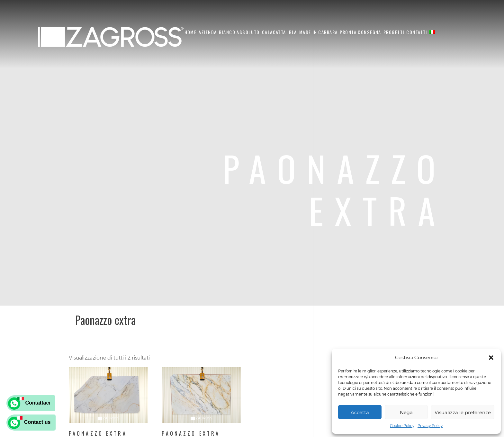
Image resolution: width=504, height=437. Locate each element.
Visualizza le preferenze (463, 412)
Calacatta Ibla (279, 32)
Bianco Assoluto (239, 32)
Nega (406, 412)
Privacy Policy (430, 425)
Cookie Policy (402, 425)
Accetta (360, 412)
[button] (491, 358)
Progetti (394, 32)
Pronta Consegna (360, 32)
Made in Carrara (318, 32)
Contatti (417, 32)
